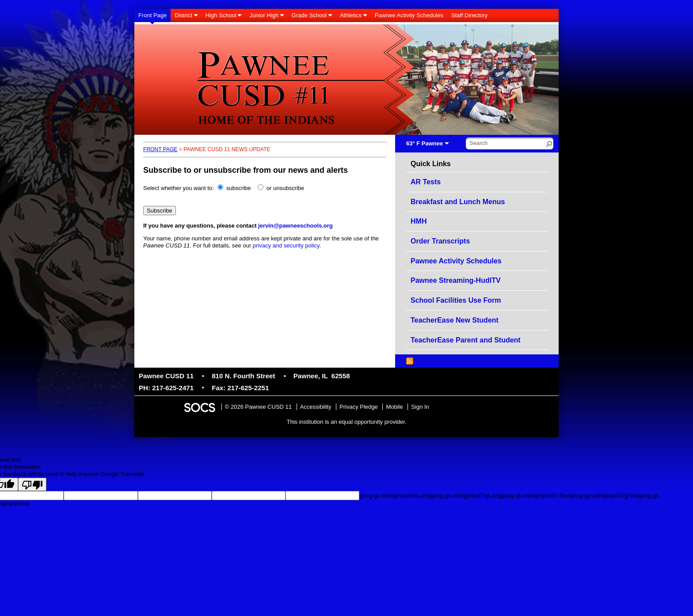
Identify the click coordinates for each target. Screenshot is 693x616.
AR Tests (426, 182)
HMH (419, 221)
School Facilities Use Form (456, 300)
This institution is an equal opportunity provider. (347, 422)
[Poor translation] (32, 484)
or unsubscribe (285, 188)
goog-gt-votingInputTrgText (604, 496)
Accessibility (316, 407)
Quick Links (431, 164)
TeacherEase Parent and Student (466, 340)
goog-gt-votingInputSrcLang (395, 496)
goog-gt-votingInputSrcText (535, 496)
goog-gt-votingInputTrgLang (466, 496)
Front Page (160, 149)
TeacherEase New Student (455, 320)
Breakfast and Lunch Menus (458, 202)
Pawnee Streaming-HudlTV (456, 280)
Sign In (420, 407)
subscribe (239, 188)
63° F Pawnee (425, 143)
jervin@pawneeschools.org (295, 226)
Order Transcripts (440, 241)
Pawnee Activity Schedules (456, 261)
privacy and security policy (286, 245)
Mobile (394, 407)
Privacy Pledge (359, 407)
